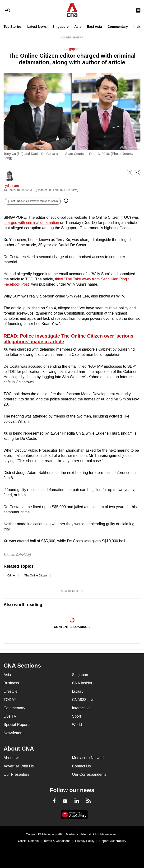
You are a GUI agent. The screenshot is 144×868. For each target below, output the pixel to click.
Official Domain (28, 841)
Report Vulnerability (113, 841)
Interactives (82, 708)
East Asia (95, 27)
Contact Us (81, 766)
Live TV (10, 716)
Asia (78, 27)
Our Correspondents (89, 774)
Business (11, 683)
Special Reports (17, 725)
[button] (33, 201)
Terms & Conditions (57, 841)
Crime (11, 576)
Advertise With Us (19, 766)
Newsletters (14, 733)
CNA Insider (82, 683)
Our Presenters (16, 774)
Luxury (78, 691)
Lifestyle (11, 691)
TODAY (10, 700)
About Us (11, 758)
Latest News (37, 27)
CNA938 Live (83, 700)
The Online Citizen (36, 576)
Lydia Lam (11, 186)
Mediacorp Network (88, 758)
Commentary (118, 27)
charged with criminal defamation (31, 223)
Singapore (60, 27)
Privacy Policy (85, 841)
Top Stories (13, 27)
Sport (77, 716)
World (77, 725)
